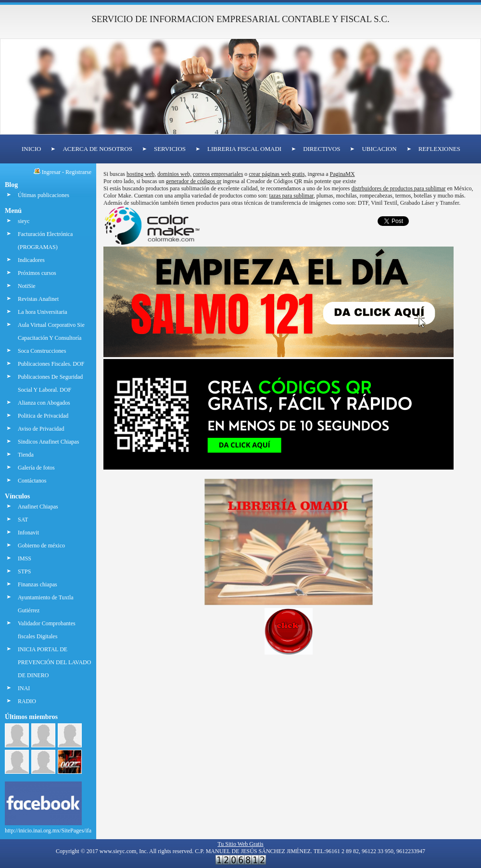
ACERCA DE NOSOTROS (97, 149)
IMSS (25, 558)
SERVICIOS (170, 149)
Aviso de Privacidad (41, 429)
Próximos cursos (37, 273)
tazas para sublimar (291, 196)
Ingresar (51, 172)
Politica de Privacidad (43, 416)
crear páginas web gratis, (277, 174)
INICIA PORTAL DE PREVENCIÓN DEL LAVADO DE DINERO (54, 662)
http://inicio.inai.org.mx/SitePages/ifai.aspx (55, 827)
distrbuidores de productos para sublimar (399, 188)
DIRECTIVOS (322, 149)
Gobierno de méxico (41, 546)
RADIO (27, 701)
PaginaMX (342, 174)
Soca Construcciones (42, 351)
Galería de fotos (36, 468)
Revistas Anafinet (38, 299)
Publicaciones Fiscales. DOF (51, 364)
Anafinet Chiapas (38, 507)
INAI (24, 688)
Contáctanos (32, 481)
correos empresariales (218, 174)
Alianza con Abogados (44, 403)
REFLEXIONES (439, 149)
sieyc (24, 221)
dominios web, (174, 174)
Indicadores (31, 260)
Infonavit (28, 533)
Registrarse (78, 172)
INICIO (31, 149)
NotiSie (27, 286)
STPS (24, 571)
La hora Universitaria (43, 312)
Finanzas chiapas (38, 584)
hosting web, (141, 174)
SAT (23, 520)
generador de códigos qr (194, 181)
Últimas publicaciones (44, 195)
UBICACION (379, 149)
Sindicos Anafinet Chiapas (48, 442)
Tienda (26, 455)
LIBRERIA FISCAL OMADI (244, 149)
